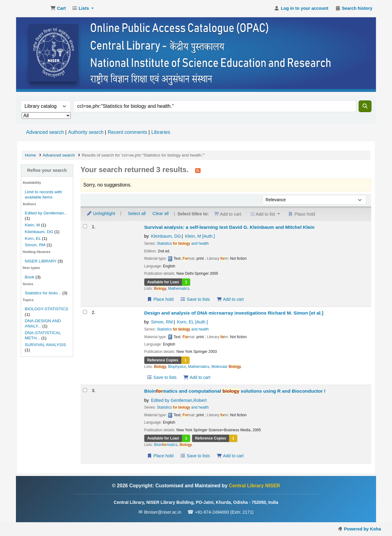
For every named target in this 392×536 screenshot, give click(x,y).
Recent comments (127, 132)
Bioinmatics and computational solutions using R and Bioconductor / (235, 391)
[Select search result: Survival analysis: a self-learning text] (85, 226)
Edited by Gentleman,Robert (179, 400)
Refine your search (47, 170)
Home (30, 155)
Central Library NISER (32, 9)
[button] (58, 9)
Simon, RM (35, 245)
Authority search (86, 132)
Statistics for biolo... (43, 293)
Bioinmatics (166, 445)
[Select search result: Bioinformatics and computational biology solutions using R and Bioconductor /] (85, 390)
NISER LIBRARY (41, 261)
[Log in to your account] (301, 9)
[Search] (365, 106)
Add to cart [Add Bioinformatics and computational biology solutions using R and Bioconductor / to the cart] (230, 456)
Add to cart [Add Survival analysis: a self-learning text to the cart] (230, 299)
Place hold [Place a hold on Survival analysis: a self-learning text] (160, 299)
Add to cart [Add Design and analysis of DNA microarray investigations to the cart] (197, 377)
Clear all (161, 213)
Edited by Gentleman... (46, 213)
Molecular (226, 367)
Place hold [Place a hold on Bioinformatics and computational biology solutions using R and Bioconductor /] (160, 456)
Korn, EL (33, 238)
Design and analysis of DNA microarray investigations (234, 313)
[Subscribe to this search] (198, 170)
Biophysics (177, 367)
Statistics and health (183, 243)
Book (30, 277)
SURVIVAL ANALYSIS (45, 345)
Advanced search (45, 132)
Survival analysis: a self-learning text (229, 227)
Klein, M (32, 225)
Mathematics (179, 289)
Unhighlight (101, 213)
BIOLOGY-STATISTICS (47, 309)
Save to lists (195, 299)
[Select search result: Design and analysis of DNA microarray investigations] (85, 312)
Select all (137, 213)
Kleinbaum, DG (39, 232)
